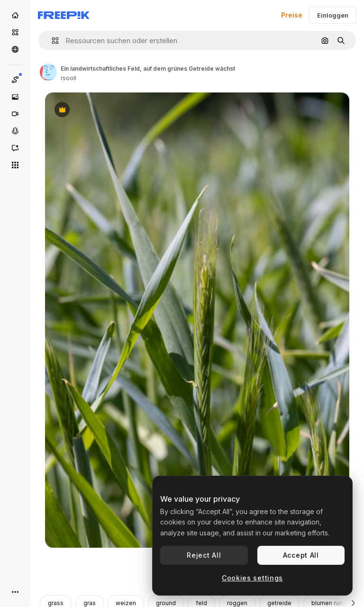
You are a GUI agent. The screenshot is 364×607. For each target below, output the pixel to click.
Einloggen (333, 15)
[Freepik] (64, 15)
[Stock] (15, 32)
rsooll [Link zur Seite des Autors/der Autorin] (68, 78)
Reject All (204, 555)
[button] (51, 41)
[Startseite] (15, 15)
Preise (292, 15)
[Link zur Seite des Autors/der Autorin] (48, 72)
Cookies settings (252, 578)
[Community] (15, 49)
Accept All (301, 555)
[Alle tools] (15, 165)
